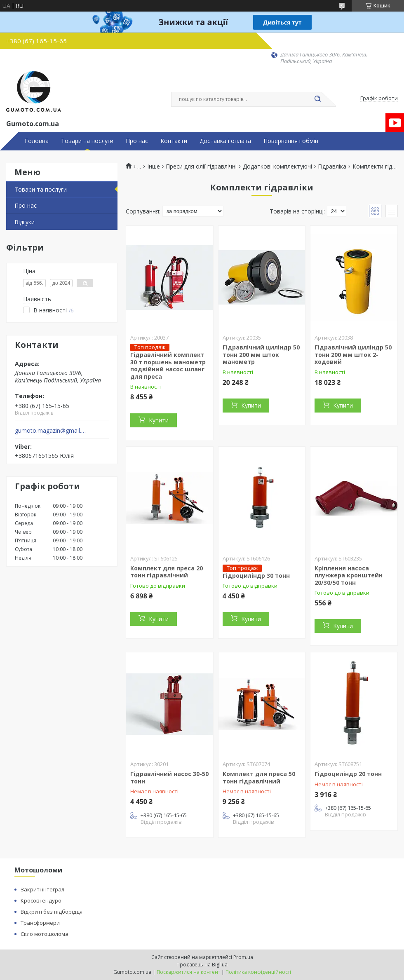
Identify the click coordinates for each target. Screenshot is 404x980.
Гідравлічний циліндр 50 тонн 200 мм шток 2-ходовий (353, 354)
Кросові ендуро (41, 900)
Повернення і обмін (291, 141)
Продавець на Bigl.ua (202, 965)
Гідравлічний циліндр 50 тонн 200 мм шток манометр (261, 354)
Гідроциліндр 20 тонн (348, 774)
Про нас (137, 141)
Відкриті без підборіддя (52, 912)
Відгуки (25, 222)
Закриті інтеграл (42, 889)
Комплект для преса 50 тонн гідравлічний (259, 777)
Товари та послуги (87, 141)
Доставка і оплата (225, 141)
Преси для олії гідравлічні (201, 166)
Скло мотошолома (45, 934)
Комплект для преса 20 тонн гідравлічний (167, 572)
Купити (159, 420)
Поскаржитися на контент (188, 972)
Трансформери (40, 923)
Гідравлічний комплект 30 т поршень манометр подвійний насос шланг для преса (168, 366)
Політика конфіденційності (258, 972)
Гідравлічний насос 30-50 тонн (169, 777)
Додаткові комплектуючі (277, 166)
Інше (154, 166)
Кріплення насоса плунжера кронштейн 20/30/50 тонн (349, 575)
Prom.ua (243, 957)
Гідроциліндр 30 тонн (256, 576)
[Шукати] (317, 99)
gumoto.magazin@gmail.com (51, 431)
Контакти (174, 141)
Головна (37, 141)
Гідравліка (332, 166)
